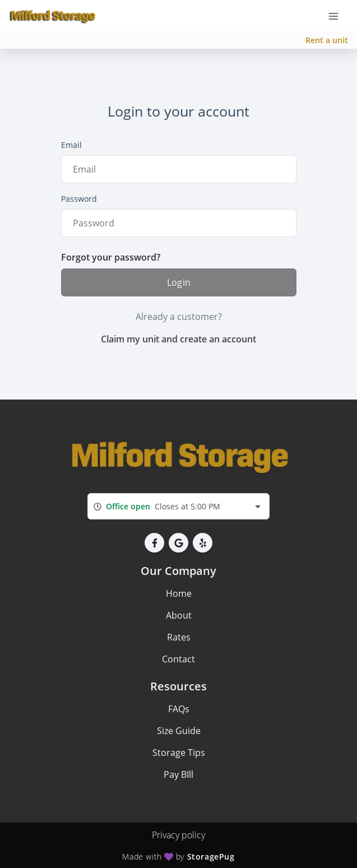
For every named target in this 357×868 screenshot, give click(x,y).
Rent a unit (327, 40)
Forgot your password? (111, 257)
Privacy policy (178, 835)
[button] (154, 543)
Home (179, 593)
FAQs (179, 709)
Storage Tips (179, 753)
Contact (178, 659)
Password (79, 199)
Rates (179, 637)
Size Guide (179, 731)
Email (71, 145)
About (179, 615)
